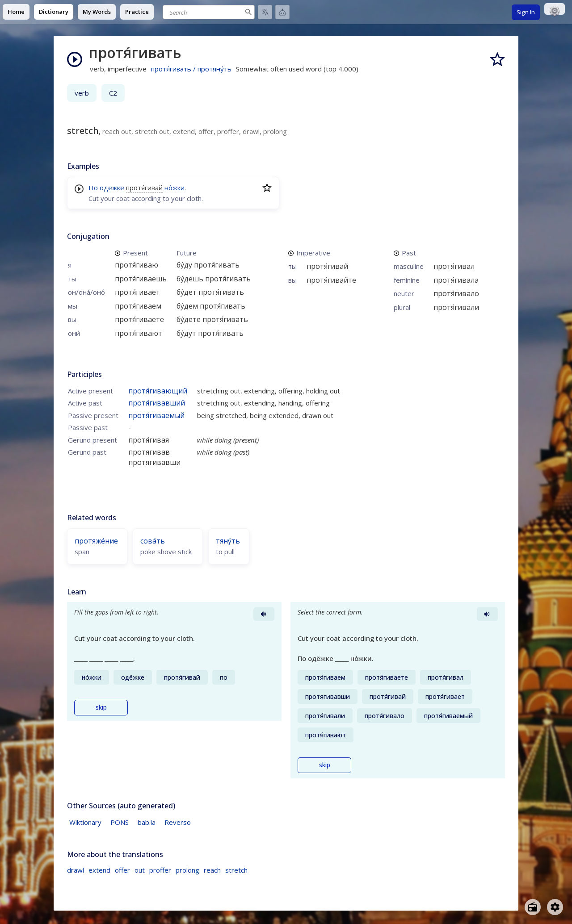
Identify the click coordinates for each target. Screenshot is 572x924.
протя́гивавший (157, 403)
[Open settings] (555, 907)
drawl (76, 870)
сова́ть (153, 541)
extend (99, 870)
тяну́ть (228, 541)
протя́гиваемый (156, 415)
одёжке (112, 188)
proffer (160, 870)
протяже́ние (96, 541)
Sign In (526, 12)
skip (101, 707)
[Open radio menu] (533, 907)
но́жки (175, 188)
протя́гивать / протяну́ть (191, 69)
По (93, 188)
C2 (113, 93)
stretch (236, 870)
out (140, 870)
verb (82, 93)
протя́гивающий (158, 391)
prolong (187, 870)
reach (212, 870)
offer (122, 870)
